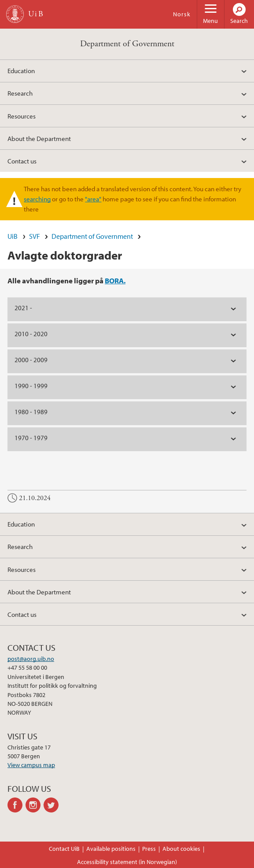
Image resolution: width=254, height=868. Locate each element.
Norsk (182, 14)
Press (149, 849)
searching (37, 199)
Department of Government (127, 44)
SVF (35, 236)
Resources (22, 116)
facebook (17, 805)
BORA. (115, 280)
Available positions (111, 849)
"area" (93, 199)
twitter (53, 805)
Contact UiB (64, 849)
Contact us (22, 161)
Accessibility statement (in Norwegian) (127, 862)
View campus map (31, 765)
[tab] (127, 309)
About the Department (39, 138)
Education (21, 70)
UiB (13, 236)
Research (20, 93)
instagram (35, 805)
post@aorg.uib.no (31, 659)
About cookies (181, 849)
